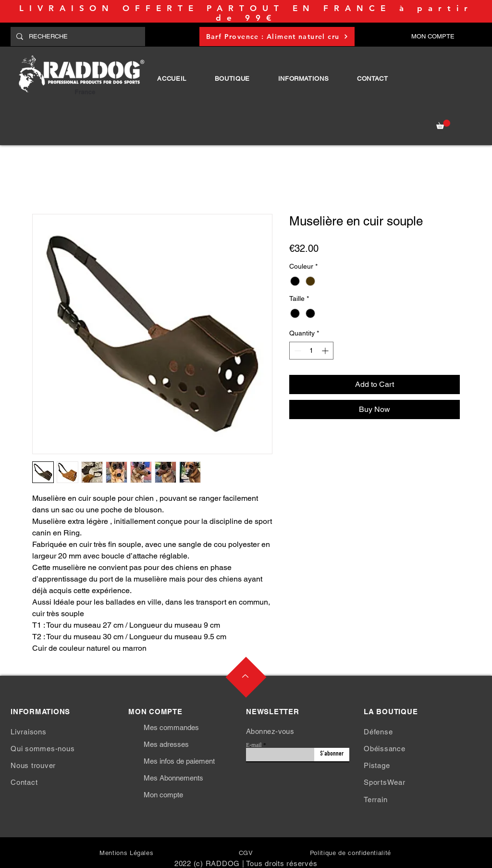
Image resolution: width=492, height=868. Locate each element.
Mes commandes (171, 727)
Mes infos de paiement (179, 761)
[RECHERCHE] (77, 37)
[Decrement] (297, 351)
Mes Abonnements (173, 778)
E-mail (254, 745)
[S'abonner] (332, 755)
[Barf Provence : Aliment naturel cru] (277, 37)
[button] (232, 79)
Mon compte (163, 795)
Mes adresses (166, 744)
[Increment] (326, 351)
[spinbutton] (311, 351)
